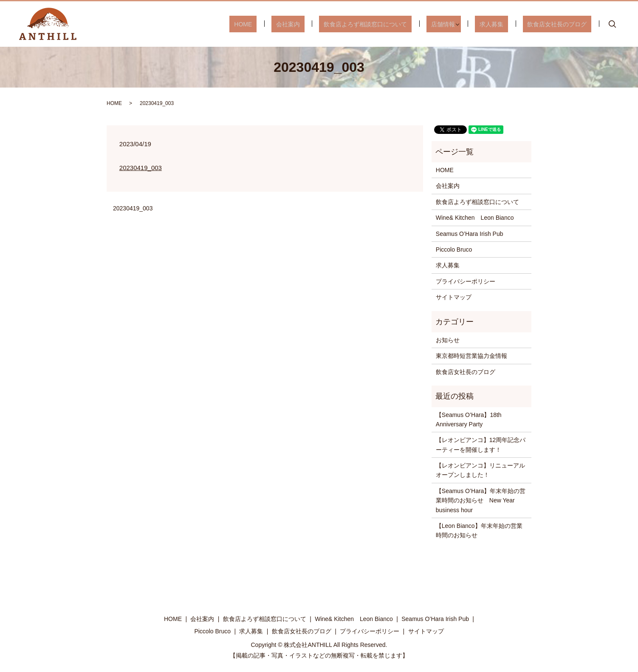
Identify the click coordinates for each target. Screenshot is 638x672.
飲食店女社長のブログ (562, 24)
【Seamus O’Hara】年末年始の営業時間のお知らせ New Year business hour (481, 500)
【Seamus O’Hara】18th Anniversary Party (469, 420)
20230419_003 (141, 168)
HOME (289, 24)
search (613, 24)
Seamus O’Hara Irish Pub (470, 234)
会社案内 (325, 24)
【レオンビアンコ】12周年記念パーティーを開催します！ (481, 445)
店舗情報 (461, 24)
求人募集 (505, 24)
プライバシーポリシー (466, 281)
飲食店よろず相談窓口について (393, 24)
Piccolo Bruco (454, 250)
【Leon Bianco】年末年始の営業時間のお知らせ (479, 530)
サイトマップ (454, 297)
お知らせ (448, 340)
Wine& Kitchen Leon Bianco (475, 218)
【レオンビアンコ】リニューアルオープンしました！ (480, 470)
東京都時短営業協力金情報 (471, 356)
